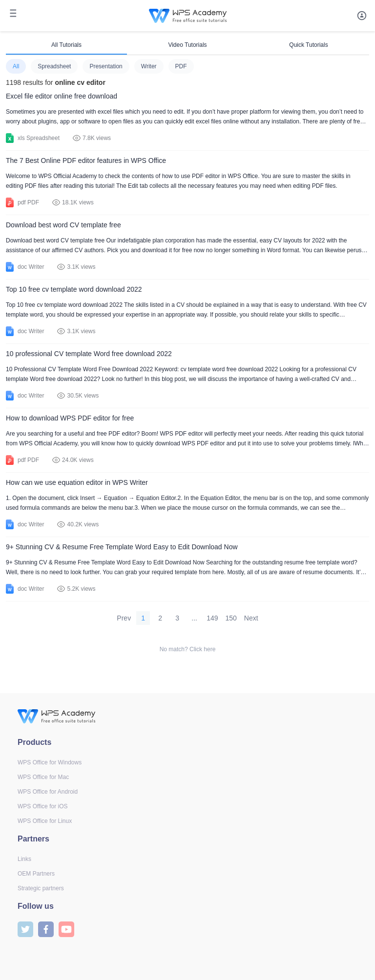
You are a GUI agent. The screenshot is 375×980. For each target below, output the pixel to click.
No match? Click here (188, 649)
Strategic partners (41, 888)
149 (212, 618)
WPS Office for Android (48, 792)
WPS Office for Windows (50, 762)
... (194, 618)
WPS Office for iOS (42, 806)
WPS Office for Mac (43, 777)
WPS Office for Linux (45, 821)
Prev (124, 618)
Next (251, 618)
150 (231, 618)
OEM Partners (36, 874)
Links (24, 859)
